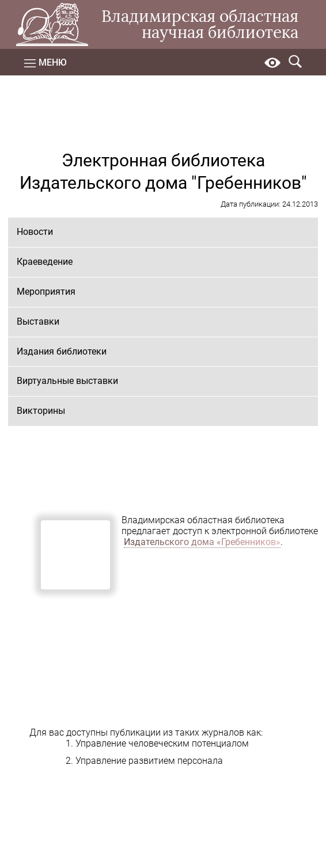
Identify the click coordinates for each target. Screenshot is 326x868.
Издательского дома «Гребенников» (202, 542)
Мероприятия (46, 292)
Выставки (38, 321)
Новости (35, 232)
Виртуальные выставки (67, 381)
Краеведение (45, 262)
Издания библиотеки (62, 351)
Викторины (41, 411)
